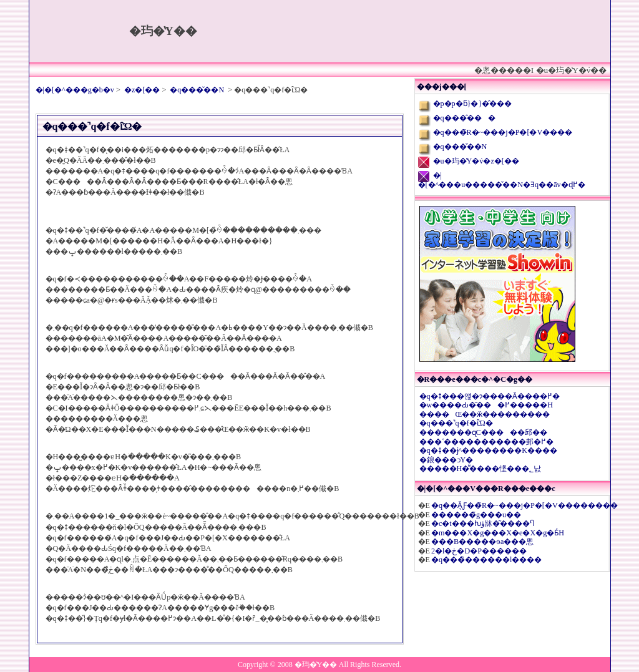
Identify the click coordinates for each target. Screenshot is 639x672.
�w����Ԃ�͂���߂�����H (486, 405)
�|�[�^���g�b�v (75, 90)
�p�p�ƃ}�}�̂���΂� (473, 104)
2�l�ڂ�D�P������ (479, 551)
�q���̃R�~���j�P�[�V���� (503, 132)
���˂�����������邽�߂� (486, 442)
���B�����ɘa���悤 (483, 542)
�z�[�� (142, 90)
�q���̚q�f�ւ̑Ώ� (456, 423)
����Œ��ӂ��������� (485, 414)
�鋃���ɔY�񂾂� (446, 460)
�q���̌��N (197, 90)
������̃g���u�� (476, 515)
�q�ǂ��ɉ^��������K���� (489, 450)
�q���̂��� (464, 118)
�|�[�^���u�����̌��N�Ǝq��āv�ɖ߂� (502, 180)
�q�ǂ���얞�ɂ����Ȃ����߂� (490, 396)
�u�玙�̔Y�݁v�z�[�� (476, 161)
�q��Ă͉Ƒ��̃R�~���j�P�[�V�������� (524, 505)
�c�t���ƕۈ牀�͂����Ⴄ (483, 523)
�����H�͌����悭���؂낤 (480, 469)
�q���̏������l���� (486, 560)
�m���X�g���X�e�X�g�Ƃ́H (498, 533)
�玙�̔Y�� (163, 31)
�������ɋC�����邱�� (483, 432)
